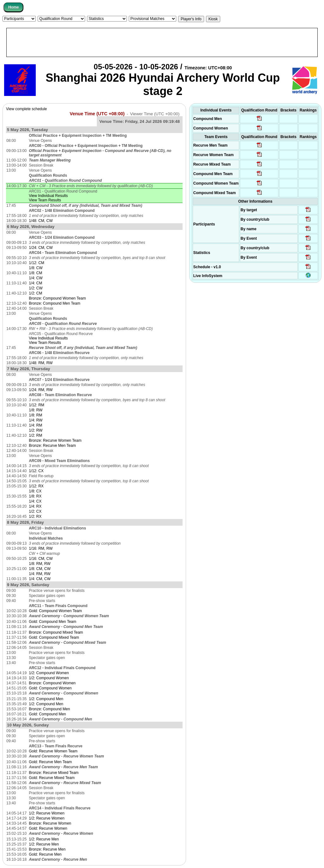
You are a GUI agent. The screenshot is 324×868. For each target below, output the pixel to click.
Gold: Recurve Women (48, 828)
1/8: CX (35, 491)
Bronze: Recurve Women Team (55, 440)
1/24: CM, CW (41, 248)
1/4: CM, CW (40, 579)
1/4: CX (35, 501)
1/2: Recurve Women (47, 813)
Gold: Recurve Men (45, 854)
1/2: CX (35, 511)
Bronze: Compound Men (49, 709)
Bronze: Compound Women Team (57, 298)
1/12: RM (37, 405)
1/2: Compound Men (46, 699)
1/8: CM (35, 273)
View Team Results (45, 200)
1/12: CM (37, 263)
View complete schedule (26, 109)
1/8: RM (35, 415)
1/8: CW (36, 268)
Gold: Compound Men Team (53, 622)
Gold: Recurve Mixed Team (52, 778)
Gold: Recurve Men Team (50, 762)
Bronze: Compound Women (52, 683)
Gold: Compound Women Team (55, 611)
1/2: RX (35, 516)
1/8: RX (35, 496)
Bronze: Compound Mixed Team (56, 632)
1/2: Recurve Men (44, 839)
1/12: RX (36, 486)
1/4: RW (36, 420)
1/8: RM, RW (40, 564)
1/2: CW (36, 288)
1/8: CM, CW (40, 569)
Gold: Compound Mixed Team (54, 637)
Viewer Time (155, 114)
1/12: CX (36, 471)
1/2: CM (35, 293)
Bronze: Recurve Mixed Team (54, 773)
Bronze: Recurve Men (47, 849)
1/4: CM (35, 283)
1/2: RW (36, 430)
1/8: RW (36, 410)
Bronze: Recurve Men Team (52, 446)
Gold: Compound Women (50, 688)
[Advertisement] (162, 42)
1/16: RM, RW (41, 548)
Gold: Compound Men (47, 714)
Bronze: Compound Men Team (55, 303)
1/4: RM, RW (40, 574)
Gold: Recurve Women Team (53, 751)
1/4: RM (35, 425)
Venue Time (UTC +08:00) (97, 114)
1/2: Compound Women (49, 673)
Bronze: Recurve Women (50, 823)
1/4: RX (35, 506)
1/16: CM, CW (41, 559)
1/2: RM (35, 435)
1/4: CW (36, 278)
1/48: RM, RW (41, 363)
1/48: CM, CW (41, 221)
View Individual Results (48, 196)
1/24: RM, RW (41, 390)
